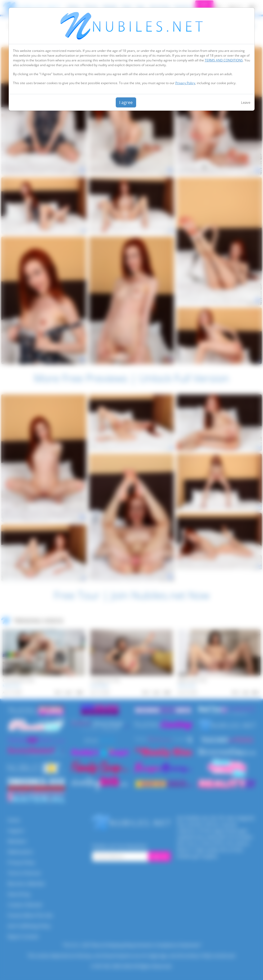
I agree (126, 102)
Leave (246, 102)
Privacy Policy (185, 83)
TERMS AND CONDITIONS (224, 60)
